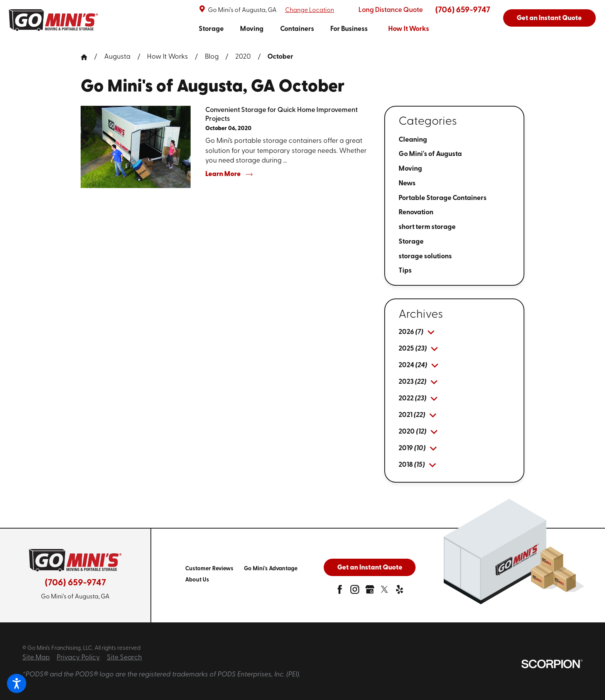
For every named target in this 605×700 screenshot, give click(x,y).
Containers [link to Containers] (297, 29)
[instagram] (355, 592)
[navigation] (314, 29)
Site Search (124, 658)
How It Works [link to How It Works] (409, 29)
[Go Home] (87, 57)
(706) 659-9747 (463, 10)
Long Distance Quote (391, 10)
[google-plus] (370, 592)
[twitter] (384, 592)
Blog (212, 57)
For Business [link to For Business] (349, 29)
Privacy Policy (78, 658)
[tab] (431, 333)
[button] (17, 683)
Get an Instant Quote (549, 18)
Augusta (117, 57)
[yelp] (400, 592)
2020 (243, 57)
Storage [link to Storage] (211, 29)
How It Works (167, 57)
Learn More (229, 175)
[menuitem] (211, 29)
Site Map (36, 658)
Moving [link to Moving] (252, 29)
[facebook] (340, 592)
